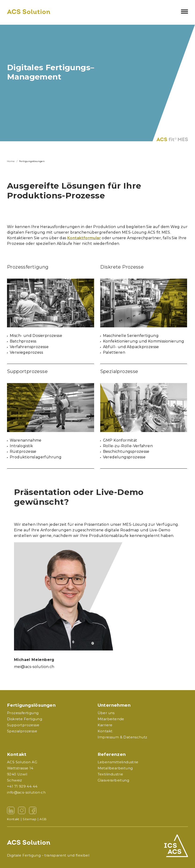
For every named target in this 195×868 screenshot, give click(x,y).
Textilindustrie (110, 774)
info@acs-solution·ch (26, 792)
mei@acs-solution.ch (34, 667)
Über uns (106, 713)
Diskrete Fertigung (25, 719)
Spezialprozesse (22, 731)
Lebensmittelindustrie (118, 762)
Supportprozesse (23, 725)
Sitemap (31, 819)
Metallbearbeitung (115, 768)
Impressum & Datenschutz (122, 737)
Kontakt (17, 754)
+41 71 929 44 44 (22, 786)
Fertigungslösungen (31, 705)
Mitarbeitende (111, 719)
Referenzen (112, 754)
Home (11, 161)
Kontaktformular (84, 238)
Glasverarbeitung (113, 780)
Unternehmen (114, 705)
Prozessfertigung (23, 713)
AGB (43, 819)
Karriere (105, 725)
